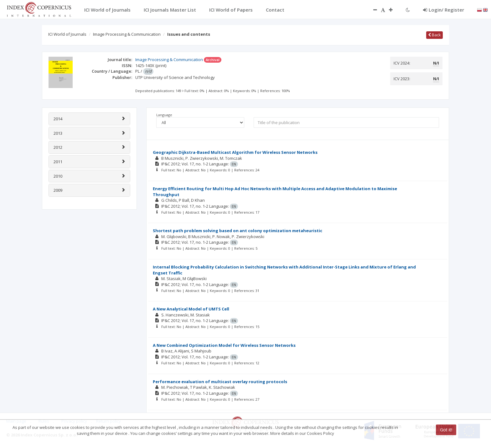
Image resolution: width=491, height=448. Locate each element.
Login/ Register (444, 10)
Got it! (446, 430)
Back (434, 35)
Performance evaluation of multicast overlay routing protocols (220, 382)
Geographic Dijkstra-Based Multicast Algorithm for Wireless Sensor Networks (235, 152)
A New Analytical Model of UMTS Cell (191, 309)
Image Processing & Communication (127, 34)
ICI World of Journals (67, 34)
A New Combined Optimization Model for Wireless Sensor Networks (224, 345)
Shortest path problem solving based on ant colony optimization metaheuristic (238, 231)
